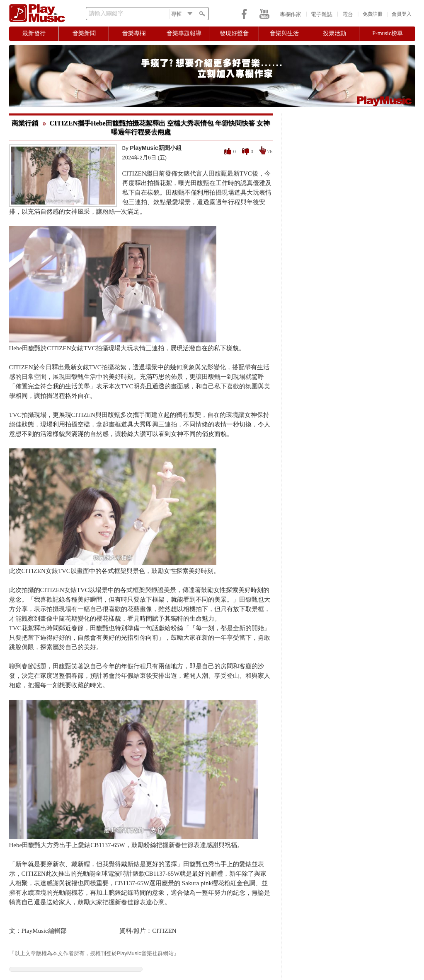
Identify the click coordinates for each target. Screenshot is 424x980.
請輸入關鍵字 (106, 13)
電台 (348, 14)
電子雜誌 (322, 14)
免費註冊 (373, 14)
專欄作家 (291, 14)
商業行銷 (25, 123)
